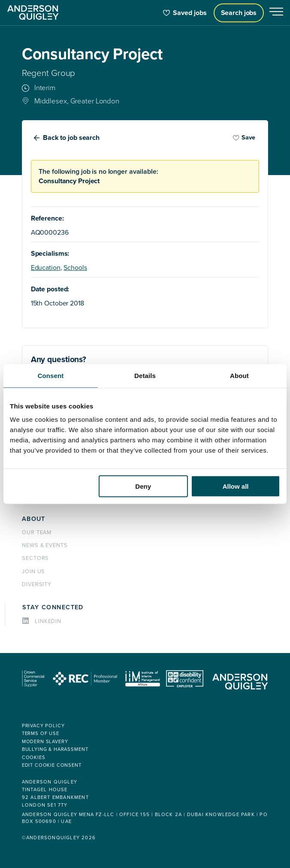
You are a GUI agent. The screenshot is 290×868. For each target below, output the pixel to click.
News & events (45, 545)
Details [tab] (145, 375)
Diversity (37, 584)
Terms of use (41, 733)
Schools (75, 268)
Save (244, 138)
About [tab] (239, 375)
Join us (34, 572)
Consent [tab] (51, 375)
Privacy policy (43, 726)
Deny (143, 486)
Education (46, 268)
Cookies (34, 758)
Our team (37, 532)
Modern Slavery (45, 742)
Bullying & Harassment (55, 749)
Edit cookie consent (52, 765)
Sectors (36, 558)
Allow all (236, 486)
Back (71, 138)
